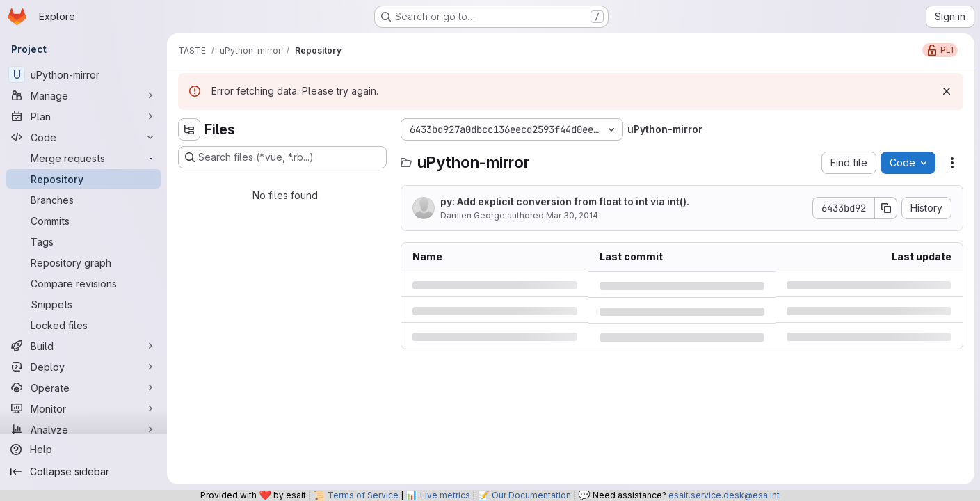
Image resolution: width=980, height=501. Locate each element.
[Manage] (83, 95)
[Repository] (83, 179)
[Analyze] (83, 429)
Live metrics (445, 495)
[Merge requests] (83, 158)
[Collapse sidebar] (83, 472)
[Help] (83, 450)
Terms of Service (363, 495)
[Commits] (83, 221)
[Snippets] (83, 304)
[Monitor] (83, 408)
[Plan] (83, 116)
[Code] (83, 137)
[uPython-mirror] (83, 74)
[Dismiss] (947, 91)
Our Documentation (531, 495)
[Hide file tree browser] (189, 129)
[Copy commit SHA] (886, 208)
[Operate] (83, 388)
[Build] (83, 346)
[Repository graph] (83, 262)
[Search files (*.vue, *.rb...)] (282, 157)
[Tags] (83, 241)
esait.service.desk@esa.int (724, 495)
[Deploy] (83, 367)
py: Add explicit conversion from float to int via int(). (565, 201)
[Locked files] (83, 325)
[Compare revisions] (83, 283)
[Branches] (83, 200)
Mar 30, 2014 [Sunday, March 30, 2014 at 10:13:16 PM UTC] (572, 215)
